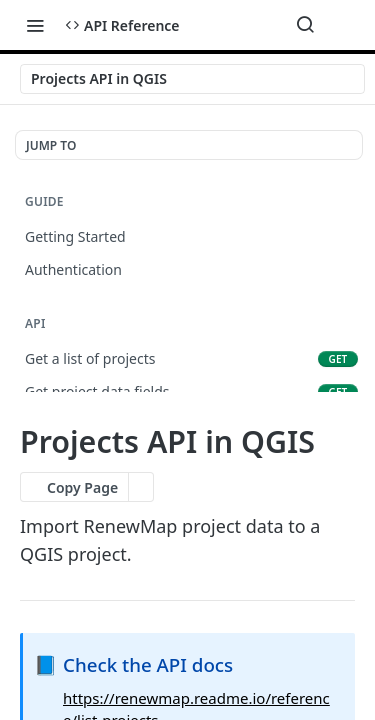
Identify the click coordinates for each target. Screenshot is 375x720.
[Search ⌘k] (305, 25)
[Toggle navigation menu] (35, 25)
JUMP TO (51, 145)
